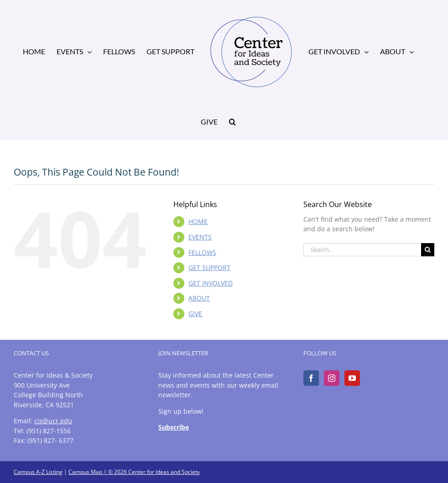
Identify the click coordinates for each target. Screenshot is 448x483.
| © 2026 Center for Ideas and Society (151, 472)
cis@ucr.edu (53, 421)
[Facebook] (311, 378)
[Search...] (362, 250)
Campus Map (85, 472)
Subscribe (174, 427)
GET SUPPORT (209, 267)
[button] (232, 121)
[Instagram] (332, 378)
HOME (198, 221)
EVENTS (200, 237)
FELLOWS (202, 252)
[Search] (428, 250)
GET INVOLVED (211, 283)
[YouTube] (352, 378)
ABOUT (199, 298)
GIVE (195, 314)
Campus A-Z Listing (38, 472)
